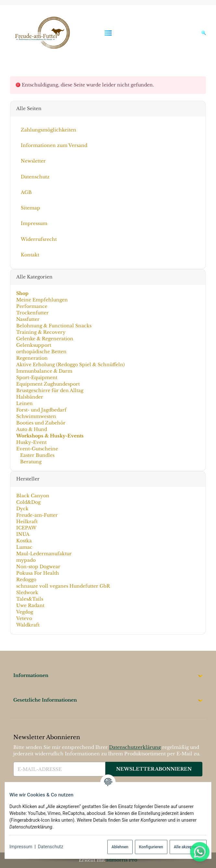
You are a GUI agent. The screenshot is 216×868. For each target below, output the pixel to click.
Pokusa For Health (38, 573)
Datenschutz (51, 847)
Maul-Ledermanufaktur (44, 554)
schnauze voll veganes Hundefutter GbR (63, 586)
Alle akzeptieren (188, 847)
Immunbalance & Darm (44, 371)
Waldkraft (28, 625)
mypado (26, 560)
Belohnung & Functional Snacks (54, 326)
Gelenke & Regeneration (45, 339)
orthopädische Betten (41, 352)
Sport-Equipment (37, 378)
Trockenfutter (32, 313)
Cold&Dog (28, 502)
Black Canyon (33, 496)
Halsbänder (30, 397)
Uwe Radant (30, 605)
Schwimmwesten (36, 416)
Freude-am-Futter (37, 515)
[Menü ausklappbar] (108, 33)
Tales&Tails (30, 599)
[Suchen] (202, 33)
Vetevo (24, 618)
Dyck (22, 508)
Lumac (24, 547)
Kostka (24, 541)
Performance (32, 306)
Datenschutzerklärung (135, 747)
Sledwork (27, 592)
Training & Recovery (41, 332)
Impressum (21, 847)
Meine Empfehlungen (42, 300)
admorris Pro (122, 860)
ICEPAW (26, 528)
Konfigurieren (151, 847)
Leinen (24, 403)
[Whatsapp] (200, 852)
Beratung (30, 462)
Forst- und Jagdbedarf (41, 410)
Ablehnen (120, 847)
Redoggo (26, 580)
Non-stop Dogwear (38, 567)
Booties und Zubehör (41, 423)
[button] (108, 676)
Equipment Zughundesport (48, 384)
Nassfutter (28, 319)
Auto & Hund (32, 429)
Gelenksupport (34, 345)
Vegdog (25, 612)
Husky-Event (31, 442)
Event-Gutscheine (37, 449)
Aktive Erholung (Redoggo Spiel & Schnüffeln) (71, 365)
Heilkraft (27, 521)
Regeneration (32, 358)
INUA (23, 534)
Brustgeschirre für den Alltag (50, 390)
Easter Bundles (37, 455)
